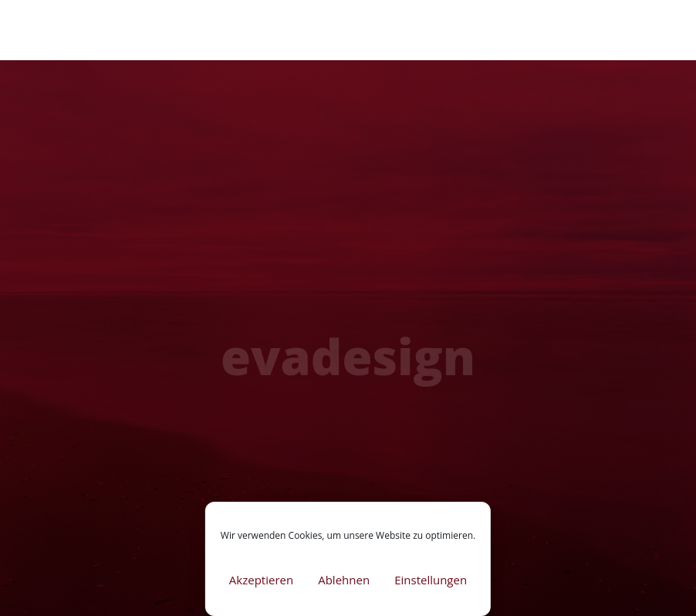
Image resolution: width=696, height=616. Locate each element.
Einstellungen (431, 580)
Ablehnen (344, 580)
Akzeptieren (261, 580)
